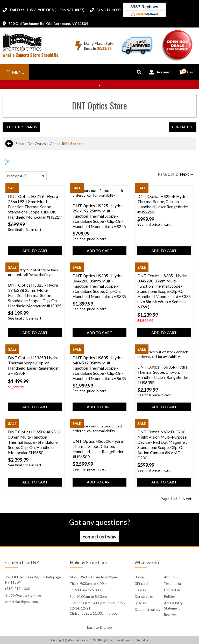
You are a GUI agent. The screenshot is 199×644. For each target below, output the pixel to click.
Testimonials (174, 584)
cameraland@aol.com (22, 602)
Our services (144, 597)
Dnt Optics (37, 144)
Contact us (172, 590)
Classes (140, 590)
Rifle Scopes (72, 144)
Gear (54, 144)
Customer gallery (147, 610)
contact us (183, 127)
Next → (187, 174)
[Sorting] (26, 176)
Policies (170, 597)
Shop (20, 144)
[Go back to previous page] (9, 144)
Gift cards (142, 584)
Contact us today (99, 537)
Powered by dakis (136, 640)
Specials (141, 603)
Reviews (170, 615)
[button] (15, 72)
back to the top (99, 627)
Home (139, 577)
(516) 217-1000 (18, 589)
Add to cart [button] (35, 251)
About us (171, 577)
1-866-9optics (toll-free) (24, 595)
